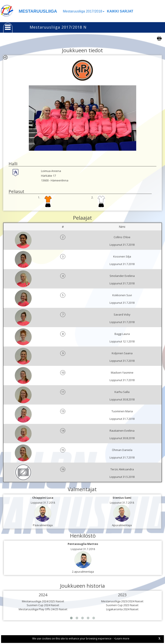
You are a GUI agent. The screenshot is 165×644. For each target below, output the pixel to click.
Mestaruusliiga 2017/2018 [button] (84, 11)
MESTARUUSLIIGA (38, 11)
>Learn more (121, 639)
